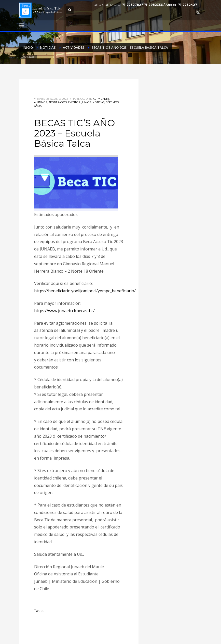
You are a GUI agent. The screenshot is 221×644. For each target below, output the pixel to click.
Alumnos (41, 102)
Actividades (101, 99)
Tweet (39, 611)
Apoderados (58, 102)
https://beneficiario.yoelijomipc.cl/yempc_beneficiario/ (85, 291)
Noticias (98, 102)
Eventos (74, 102)
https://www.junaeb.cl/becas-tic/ (64, 311)
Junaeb (86, 102)
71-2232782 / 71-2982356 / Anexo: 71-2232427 (160, 5)
